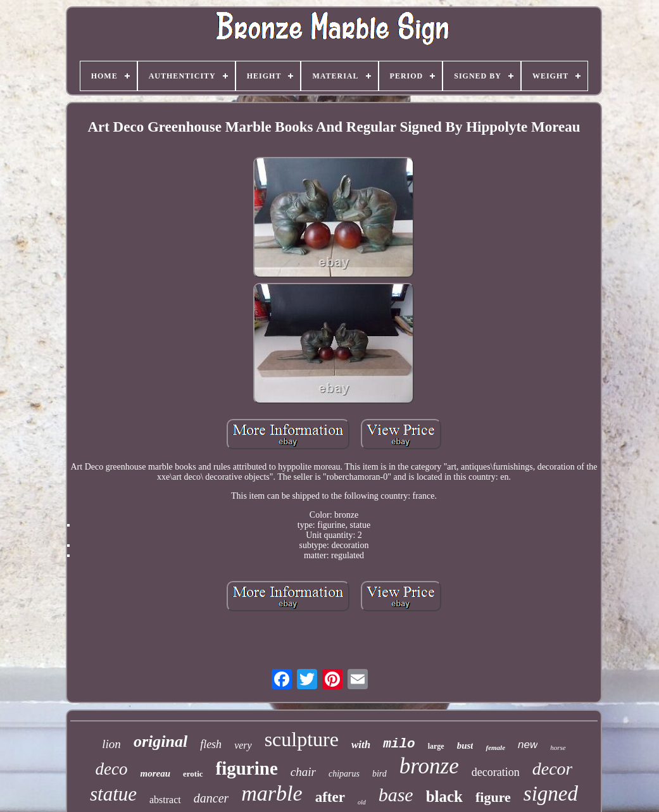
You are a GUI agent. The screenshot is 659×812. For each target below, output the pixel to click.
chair (303, 772)
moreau (155, 773)
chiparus (344, 774)
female (495, 747)
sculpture (302, 739)
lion (111, 744)
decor (553, 769)
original (160, 741)
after (330, 797)
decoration (496, 772)
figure (493, 797)
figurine (247, 768)
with (361, 745)
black (444, 796)
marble (272, 793)
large (436, 746)
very (243, 745)
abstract (165, 800)
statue (113, 794)
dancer (211, 798)
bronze (429, 766)
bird (380, 774)
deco (112, 769)
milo (399, 744)
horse (558, 747)
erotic (193, 774)
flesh (211, 744)
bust (465, 746)
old (362, 802)
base (396, 795)
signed (551, 794)
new (528, 745)
